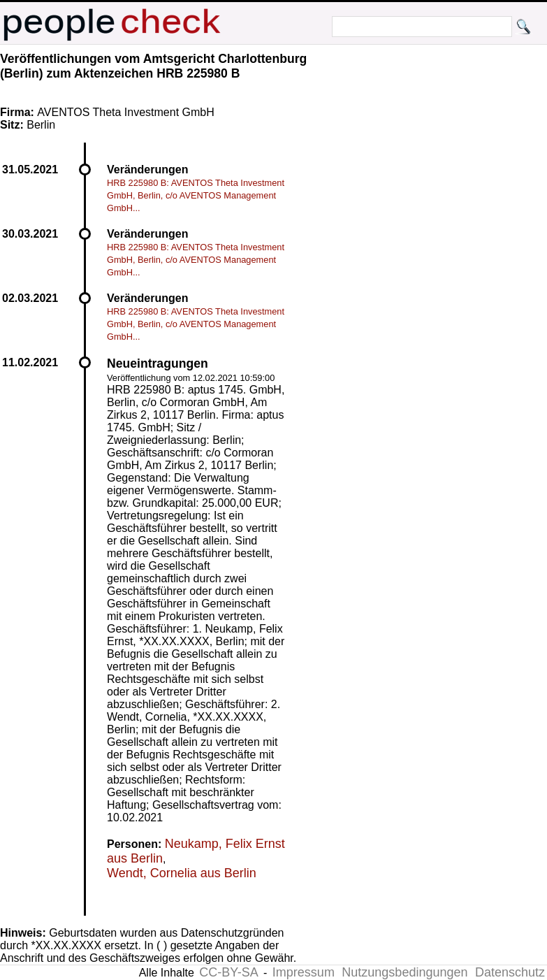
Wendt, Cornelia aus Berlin (182, 873)
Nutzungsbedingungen (404, 972)
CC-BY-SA (228, 972)
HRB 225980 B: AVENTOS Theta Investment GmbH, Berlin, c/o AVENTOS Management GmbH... (196, 195)
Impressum (304, 972)
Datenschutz (510, 972)
